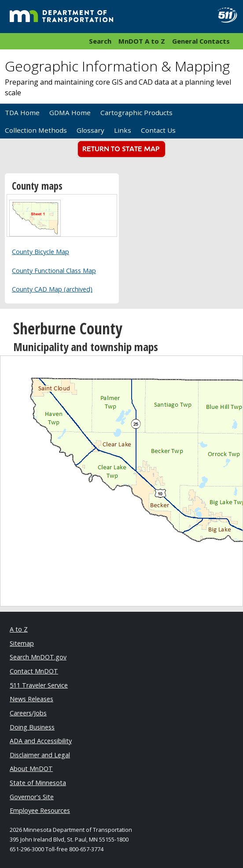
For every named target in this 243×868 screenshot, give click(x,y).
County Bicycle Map (40, 252)
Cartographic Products (136, 112)
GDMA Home (70, 112)
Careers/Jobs (28, 713)
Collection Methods (36, 130)
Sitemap (22, 643)
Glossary (90, 130)
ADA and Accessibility (41, 741)
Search (100, 41)
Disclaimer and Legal (40, 755)
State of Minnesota (38, 783)
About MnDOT (31, 769)
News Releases (31, 699)
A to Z (19, 629)
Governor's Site (32, 797)
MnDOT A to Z (142, 41)
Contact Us (158, 130)
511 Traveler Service (39, 685)
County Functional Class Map (54, 271)
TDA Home (22, 112)
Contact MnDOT (34, 671)
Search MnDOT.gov (38, 657)
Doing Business (32, 727)
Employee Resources (40, 810)
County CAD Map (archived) (52, 289)
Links (123, 130)
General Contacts (201, 41)
